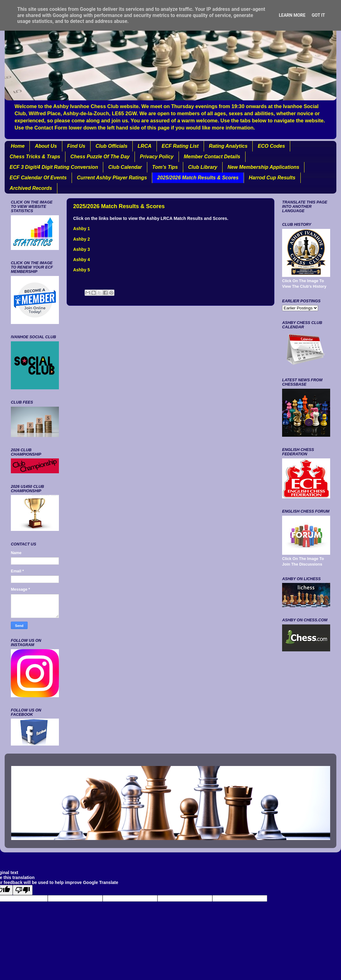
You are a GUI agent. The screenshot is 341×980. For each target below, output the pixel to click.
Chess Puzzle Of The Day (100, 157)
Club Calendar (125, 167)
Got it (318, 15)
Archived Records (31, 188)
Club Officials (111, 146)
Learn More (292, 15)
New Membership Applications (263, 167)
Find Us (76, 146)
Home (18, 146)
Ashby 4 (82, 260)
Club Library (203, 167)
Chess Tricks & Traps (35, 157)
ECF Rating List (180, 146)
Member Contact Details (212, 157)
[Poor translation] (23, 890)
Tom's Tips (165, 167)
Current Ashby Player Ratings (112, 178)
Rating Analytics (228, 146)
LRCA (144, 146)
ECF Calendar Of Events (38, 178)
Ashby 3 (82, 249)
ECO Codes (271, 146)
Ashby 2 (82, 239)
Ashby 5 (82, 270)
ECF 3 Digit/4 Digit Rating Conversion (54, 167)
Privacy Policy (157, 157)
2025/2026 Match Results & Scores (198, 178)
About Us (46, 146)
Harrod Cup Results (272, 178)
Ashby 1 (82, 229)
